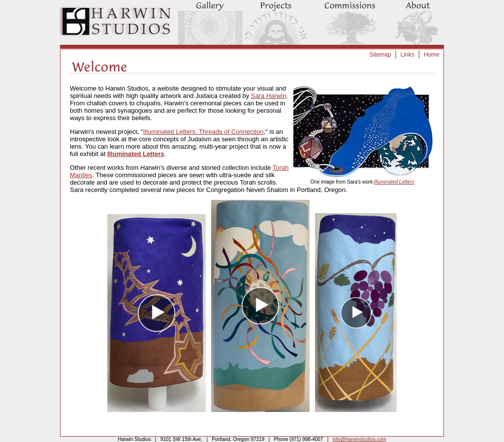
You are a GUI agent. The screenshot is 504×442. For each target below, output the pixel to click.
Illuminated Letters (394, 182)
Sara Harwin (269, 96)
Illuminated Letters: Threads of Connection (204, 132)
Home (432, 55)
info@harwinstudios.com (360, 439)
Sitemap (380, 55)
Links (408, 55)
